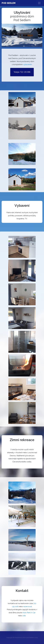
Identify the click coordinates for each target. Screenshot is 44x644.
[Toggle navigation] (39, 3)
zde (24, 616)
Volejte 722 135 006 (22, 72)
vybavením (28, 64)
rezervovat (28, 607)
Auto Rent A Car (29, 613)
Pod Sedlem (9, 3)
